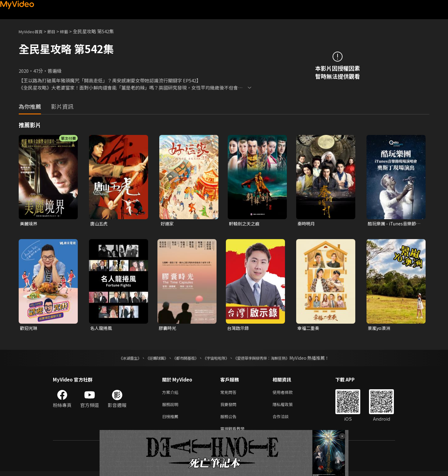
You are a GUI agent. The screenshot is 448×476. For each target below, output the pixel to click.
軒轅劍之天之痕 (245, 224)
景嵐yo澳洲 (380, 329)
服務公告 (230, 420)
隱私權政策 (288, 407)
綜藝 (70, 31)
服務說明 (171, 407)
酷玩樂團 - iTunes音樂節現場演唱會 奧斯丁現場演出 (394, 224)
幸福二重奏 (309, 329)
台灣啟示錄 (239, 329)
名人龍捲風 (102, 329)
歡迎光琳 (29, 329)
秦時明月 (307, 224)
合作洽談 (286, 420)
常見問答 (230, 394)
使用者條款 (288, 394)
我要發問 (230, 407)
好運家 (168, 224)
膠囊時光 (168, 329)
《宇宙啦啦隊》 (217, 359)
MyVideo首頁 (33, 31)
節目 (56, 31)
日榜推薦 (171, 420)
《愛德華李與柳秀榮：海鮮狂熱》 (269, 359)
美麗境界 (29, 224)
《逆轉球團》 (150, 359)
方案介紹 (171, 394)
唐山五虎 (100, 224)
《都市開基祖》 (182, 359)
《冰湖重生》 (119, 359)
